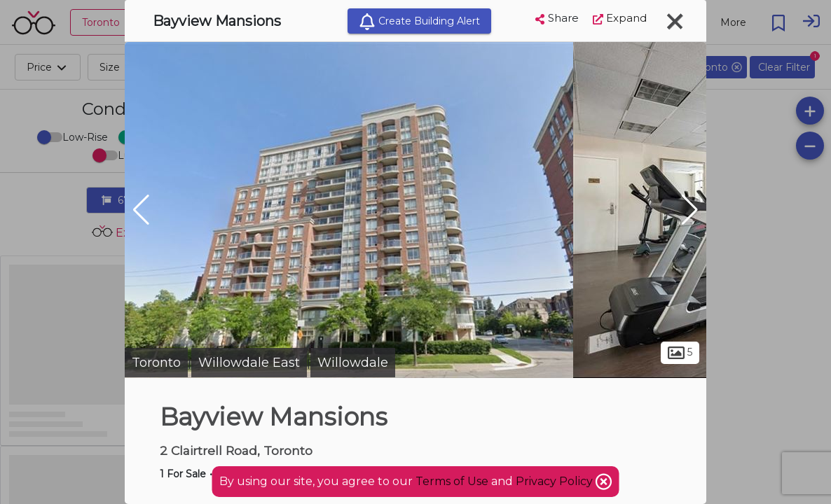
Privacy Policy (556, 481)
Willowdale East (249, 363)
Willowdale (353, 363)
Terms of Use (452, 481)
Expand (620, 18)
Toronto (156, 363)
